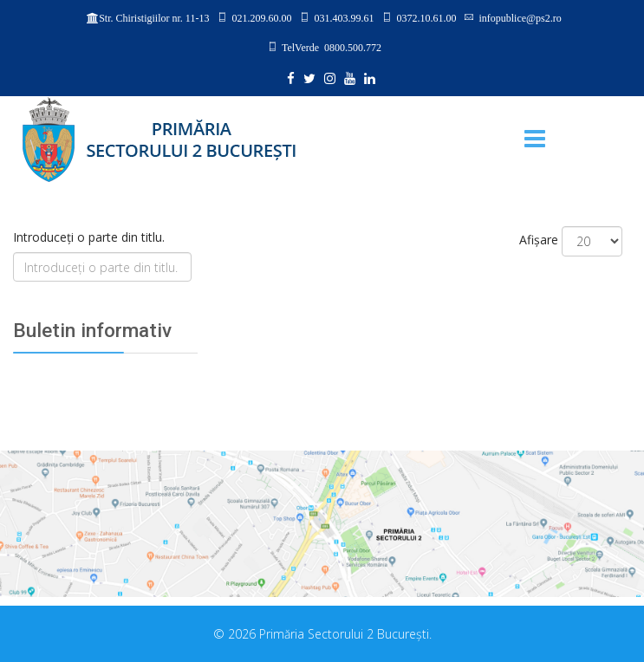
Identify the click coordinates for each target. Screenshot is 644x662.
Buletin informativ (92, 331)
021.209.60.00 (261, 17)
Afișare (539, 240)
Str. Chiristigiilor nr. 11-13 (154, 18)
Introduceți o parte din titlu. (91, 237)
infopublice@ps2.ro (520, 17)
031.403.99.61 (344, 17)
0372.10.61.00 (426, 17)
